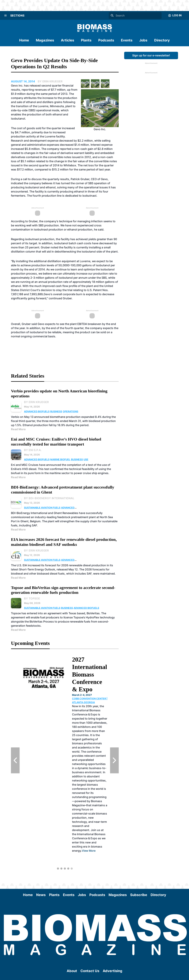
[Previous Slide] (15, 760)
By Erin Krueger (36, 402)
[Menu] (5, 15)
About (72, 971)
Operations (70, 411)
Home (24, 40)
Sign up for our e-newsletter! (151, 55)
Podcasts (106, 40)
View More (89, 851)
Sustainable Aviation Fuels (42, 508)
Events (127, 40)
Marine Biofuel (60, 459)
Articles (67, 40)
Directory (162, 40)
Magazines (45, 40)
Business (56, 411)
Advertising (113, 971)
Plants (86, 40)
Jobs (143, 40)
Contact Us (90, 971)
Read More (18, 429)
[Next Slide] (114, 760)
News (41, 895)
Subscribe (139, 895)
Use (86, 459)
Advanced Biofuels (37, 411)
